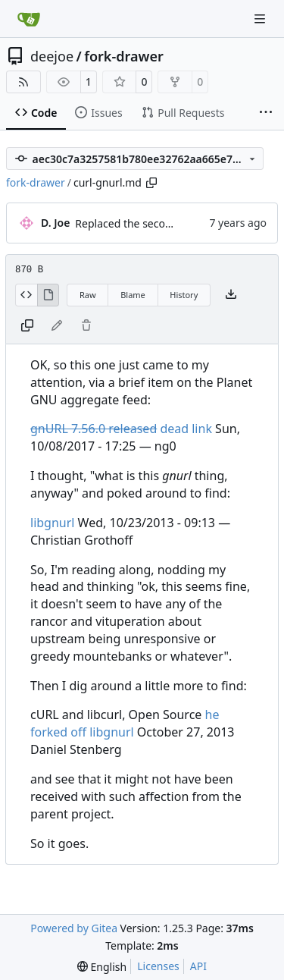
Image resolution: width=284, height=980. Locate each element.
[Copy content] (27, 326)
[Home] (29, 19)
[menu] (102, 967)
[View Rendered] (48, 295)
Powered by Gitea (74, 928)
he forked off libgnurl (125, 723)
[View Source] (26, 295)
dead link (121, 429)
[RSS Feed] (23, 82)
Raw (88, 295)
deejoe (52, 56)
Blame (133, 295)
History (184, 295)
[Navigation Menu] (261, 19)
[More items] (266, 113)
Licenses (158, 966)
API (198, 966)
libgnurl (52, 523)
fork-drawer (123, 56)
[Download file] (231, 295)
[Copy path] (151, 183)
